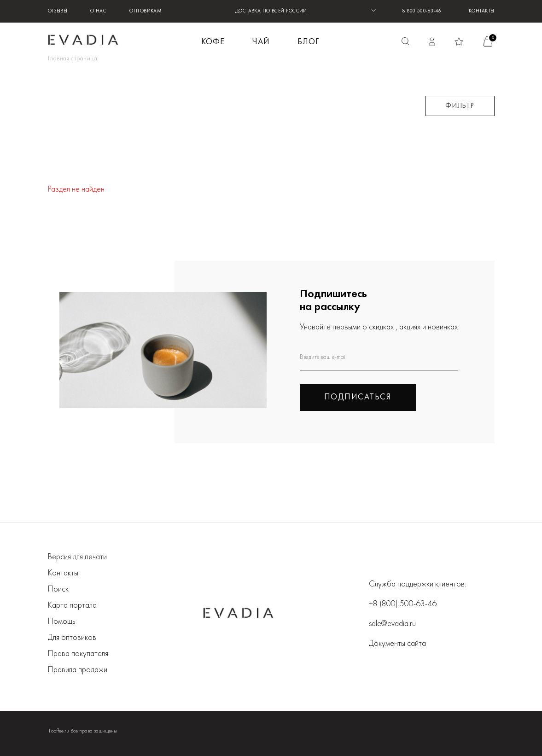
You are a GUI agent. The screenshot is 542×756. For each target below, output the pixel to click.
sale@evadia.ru (392, 624)
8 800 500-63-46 (422, 11)
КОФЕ (213, 42)
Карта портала (72, 606)
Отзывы (58, 11)
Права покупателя (78, 654)
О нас (98, 11)
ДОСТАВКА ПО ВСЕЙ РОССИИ (271, 11)
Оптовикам (146, 11)
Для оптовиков (72, 638)
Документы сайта (397, 644)
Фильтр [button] (460, 106)
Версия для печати (77, 557)
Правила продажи (78, 670)
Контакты (482, 11)
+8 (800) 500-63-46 (403, 604)
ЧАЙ (261, 42)
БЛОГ (308, 42)
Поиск (58, 589)
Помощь (62, 622)
